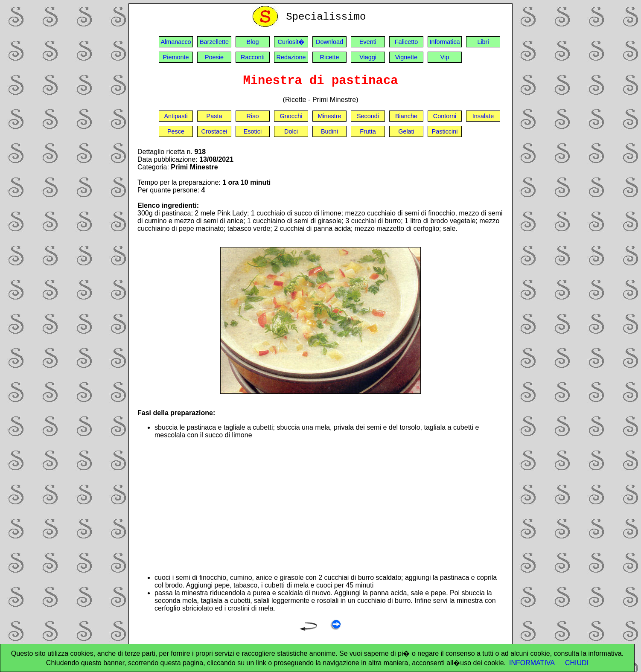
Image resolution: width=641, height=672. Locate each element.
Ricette (330, 57)
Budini (329, 131)
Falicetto (406, 42)
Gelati (406, 131)
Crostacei (214, 131)
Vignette (406, 57)
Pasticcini (445, 131)
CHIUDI (577, 663)
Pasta (214, 116)
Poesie (214, 57)
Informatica (444, 42)
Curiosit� (291, 42)
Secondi (368, 116)
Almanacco (176, 42)
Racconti (253, 57)
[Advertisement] (329, 506)
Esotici (253, 131)
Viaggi (368, 57)
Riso (253, 116)
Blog (253, 42)
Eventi (368, 42)
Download (329, 42)
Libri (483, 42)
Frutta (368, 131)
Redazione (291, 57)
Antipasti (176, 116)
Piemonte (176, 57)
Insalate (483, 116)
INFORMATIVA (532, 663)
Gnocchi (291, 116)
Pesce (176, 131)
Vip (445, 57)
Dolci (291, 131)
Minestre (329, 116)
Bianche (406, 116)
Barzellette (214, 42)
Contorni (445, 116)
